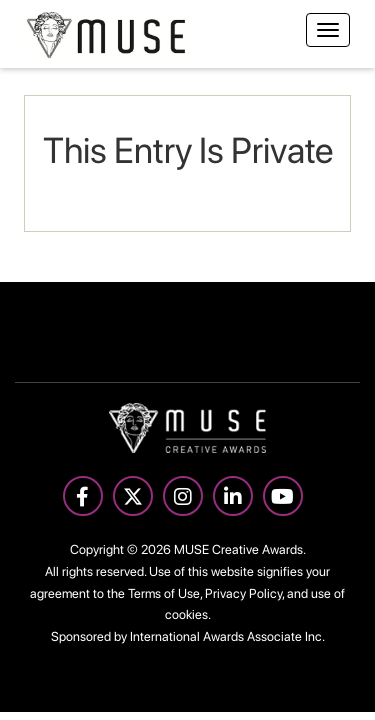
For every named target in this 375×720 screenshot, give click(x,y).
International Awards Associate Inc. (227, 636)
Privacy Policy (243, 593)
